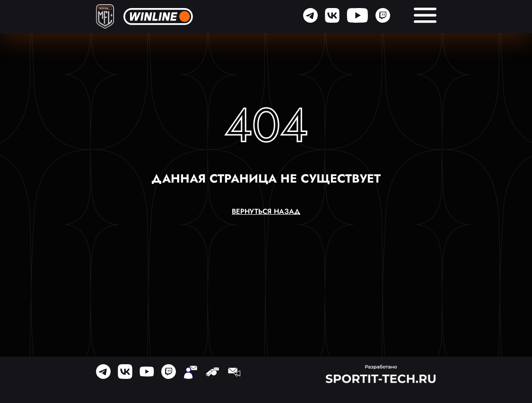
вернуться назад (266, 212)
